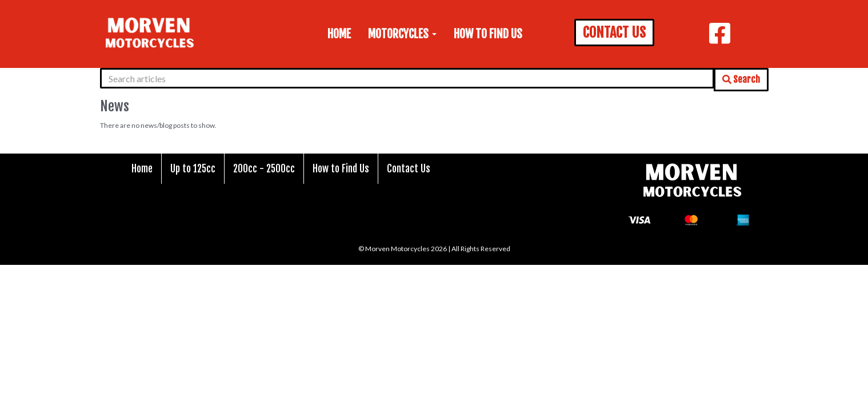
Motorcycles (402, 34)
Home (339, 34)
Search (741, 79)
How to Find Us (488, 34)
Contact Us (409, 169)
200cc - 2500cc (264, 169)
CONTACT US (614, 33)
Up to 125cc (193, 169)
